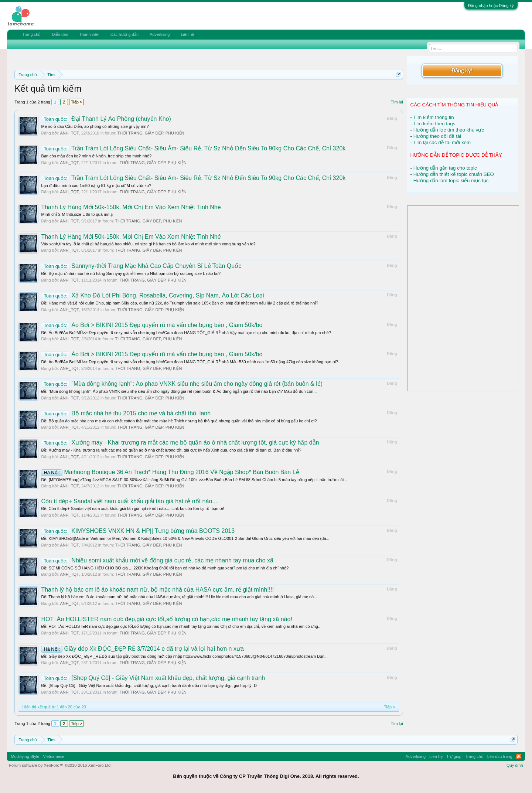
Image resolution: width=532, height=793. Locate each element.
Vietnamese (54, 756)
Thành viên (89, 34)
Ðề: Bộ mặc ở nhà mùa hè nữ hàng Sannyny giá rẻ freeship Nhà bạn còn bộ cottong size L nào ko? (131, 273)
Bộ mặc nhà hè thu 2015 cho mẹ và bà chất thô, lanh (126, 413)
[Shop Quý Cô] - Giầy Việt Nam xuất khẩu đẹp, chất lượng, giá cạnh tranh (153, 678)
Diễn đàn (60, 34)
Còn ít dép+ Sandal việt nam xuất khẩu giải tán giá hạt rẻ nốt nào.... (130, 501)
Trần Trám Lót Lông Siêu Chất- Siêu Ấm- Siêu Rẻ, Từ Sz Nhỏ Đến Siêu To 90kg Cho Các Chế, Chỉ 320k (193, 148)
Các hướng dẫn (125, 34)
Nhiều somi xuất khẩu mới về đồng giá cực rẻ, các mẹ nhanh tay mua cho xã (157, 560)
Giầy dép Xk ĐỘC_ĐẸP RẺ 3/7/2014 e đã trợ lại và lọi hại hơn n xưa (142, 649)
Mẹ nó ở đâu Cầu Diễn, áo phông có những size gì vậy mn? (95, 126)
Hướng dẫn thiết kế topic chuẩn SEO (454, 174)
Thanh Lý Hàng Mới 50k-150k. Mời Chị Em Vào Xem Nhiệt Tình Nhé (131, 207)
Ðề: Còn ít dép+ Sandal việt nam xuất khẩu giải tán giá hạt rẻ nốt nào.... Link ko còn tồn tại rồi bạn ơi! (132, 508)
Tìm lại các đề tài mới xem (442, 142)
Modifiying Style (25, 756)
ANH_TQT (69, 133)
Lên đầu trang (500, 756)
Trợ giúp (454, 756)
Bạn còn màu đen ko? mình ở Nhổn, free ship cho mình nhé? (96, 156)
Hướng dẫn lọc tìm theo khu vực (449, 130)
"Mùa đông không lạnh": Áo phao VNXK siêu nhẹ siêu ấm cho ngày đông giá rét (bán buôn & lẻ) (182, 384)
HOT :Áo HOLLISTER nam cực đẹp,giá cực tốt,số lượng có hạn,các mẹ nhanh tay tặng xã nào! (166, 619)
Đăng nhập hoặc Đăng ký (491, 6)
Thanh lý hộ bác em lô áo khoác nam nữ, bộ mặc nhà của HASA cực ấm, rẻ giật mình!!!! (157, 590)
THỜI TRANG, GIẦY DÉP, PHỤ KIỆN (151, 133)
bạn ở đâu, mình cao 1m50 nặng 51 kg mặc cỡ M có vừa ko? (96, 186)
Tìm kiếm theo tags (434, 124)
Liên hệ (187, 34)
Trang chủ (31, 34)
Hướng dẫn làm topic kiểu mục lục (451, 181)
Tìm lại (397, 102)
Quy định (515, 765)
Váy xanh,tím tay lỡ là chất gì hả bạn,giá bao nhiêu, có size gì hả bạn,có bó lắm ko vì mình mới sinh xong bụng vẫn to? (148, 244)
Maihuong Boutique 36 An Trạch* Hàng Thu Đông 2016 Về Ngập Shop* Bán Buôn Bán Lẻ (170, 472)
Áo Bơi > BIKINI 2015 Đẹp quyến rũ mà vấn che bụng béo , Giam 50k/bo (152, 325)
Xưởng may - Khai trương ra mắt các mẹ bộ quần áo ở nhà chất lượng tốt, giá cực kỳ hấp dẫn (180, 443)
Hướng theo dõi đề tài (437, 136)
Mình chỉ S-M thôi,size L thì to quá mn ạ (77, 214)
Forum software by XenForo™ (60, 765)
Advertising (160, 34)
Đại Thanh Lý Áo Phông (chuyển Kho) (106, 119)
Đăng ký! (462, 70)
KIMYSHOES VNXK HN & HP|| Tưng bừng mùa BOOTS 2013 (138, 531)
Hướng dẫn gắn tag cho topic (445, 168)
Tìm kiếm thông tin (434, 117)
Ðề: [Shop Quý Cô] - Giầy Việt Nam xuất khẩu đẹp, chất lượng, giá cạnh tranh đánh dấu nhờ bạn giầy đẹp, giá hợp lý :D (149, 685)
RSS (519, 756)
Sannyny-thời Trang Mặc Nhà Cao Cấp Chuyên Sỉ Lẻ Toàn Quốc (141, 266)
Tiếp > (76, 102)
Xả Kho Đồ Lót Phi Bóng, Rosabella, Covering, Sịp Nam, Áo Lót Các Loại (152, 295)
